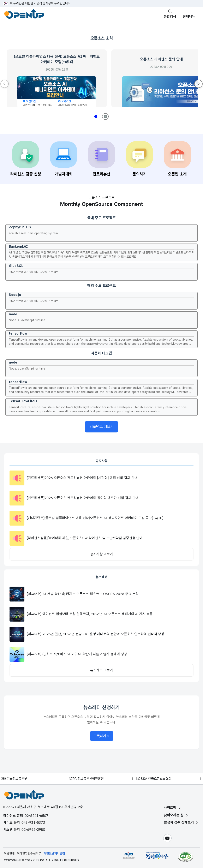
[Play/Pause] (105, 116)
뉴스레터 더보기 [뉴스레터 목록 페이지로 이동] (102, 670)
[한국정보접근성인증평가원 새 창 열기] (186, 857)
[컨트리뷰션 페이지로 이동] (101, 159)
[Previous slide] (5, 84)
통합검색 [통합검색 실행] (170, 17)
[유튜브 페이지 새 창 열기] (167, 838)
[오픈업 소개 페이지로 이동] (177, 159)
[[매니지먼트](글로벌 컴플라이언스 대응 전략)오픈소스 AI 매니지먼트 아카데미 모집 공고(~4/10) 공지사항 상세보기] (101, 518)
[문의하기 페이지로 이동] (139, 159)
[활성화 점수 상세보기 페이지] (181, 822)
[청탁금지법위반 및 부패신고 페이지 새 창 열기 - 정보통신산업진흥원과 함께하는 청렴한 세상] (157, 857)
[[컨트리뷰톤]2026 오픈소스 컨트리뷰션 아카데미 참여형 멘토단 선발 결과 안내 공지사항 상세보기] (101, 498)
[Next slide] (198, 84)
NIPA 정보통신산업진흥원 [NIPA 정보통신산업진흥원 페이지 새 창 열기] (86, 779)
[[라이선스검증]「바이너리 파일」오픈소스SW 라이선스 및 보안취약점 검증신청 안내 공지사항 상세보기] (101, 538)
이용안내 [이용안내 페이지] (9, 854)
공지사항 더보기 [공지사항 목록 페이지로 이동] (102, 554)
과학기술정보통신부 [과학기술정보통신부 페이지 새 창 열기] (14, 779)
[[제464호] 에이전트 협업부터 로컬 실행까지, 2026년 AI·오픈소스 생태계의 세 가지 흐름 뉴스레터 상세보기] (101, 614)
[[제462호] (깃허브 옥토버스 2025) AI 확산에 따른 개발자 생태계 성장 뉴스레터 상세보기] (101, 654)
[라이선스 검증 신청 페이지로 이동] (26, 159)
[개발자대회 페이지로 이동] (64, 159)
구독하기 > (103, 737)
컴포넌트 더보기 (101, 427)
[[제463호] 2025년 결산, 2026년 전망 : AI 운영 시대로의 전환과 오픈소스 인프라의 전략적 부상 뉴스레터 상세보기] (101, 634)
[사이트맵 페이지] (173, 808)
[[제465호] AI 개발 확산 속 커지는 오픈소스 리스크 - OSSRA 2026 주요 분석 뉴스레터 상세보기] (101, 594)
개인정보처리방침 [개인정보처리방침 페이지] (54, 854)
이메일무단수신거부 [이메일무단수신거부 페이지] (29, 854)
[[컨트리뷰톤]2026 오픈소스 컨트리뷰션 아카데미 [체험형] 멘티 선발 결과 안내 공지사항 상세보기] (101, 478)
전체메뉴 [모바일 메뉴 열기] (189, 17)
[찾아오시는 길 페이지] (176, 815)
